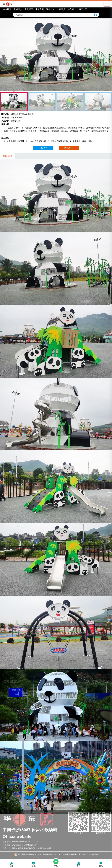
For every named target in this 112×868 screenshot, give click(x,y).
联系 (101, 865)
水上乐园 (29, 9)
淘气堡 (71, 9)
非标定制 (40, 9)
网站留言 (69, 148)
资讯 (34, 865)
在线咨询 (43, 148)
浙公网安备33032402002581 (30, 851)
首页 (11, 865)
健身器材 (50, 9)
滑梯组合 (18, 9)
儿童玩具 (61, 9)
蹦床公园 (83, 9)
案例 (78, 865)
